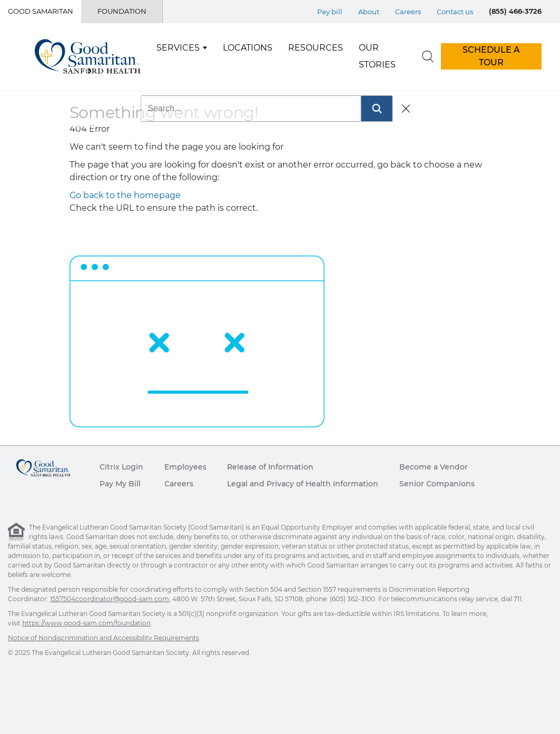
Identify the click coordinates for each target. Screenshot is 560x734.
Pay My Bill (120, 484)
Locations (248, 48)
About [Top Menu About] (369, 12)
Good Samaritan (41, 11)
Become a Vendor (434, 467)
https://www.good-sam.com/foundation (86, 623)
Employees (185, 467)
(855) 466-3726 (515, 11)
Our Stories (377, 56)
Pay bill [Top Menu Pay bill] (330, 12)
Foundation (122, 11)
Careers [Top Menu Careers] (408, 12)
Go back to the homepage (125, 195)
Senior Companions (437, 484)
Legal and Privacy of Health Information (303, 484)
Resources (316, 48)
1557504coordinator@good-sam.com (110, 599)
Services (178, 48)
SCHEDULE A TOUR (491, 56)
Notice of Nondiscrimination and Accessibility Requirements (104, 638)
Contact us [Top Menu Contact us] (455, 12)
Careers (179, 484)
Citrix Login (121, 467)
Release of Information (270, 467)
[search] (428, 56)
